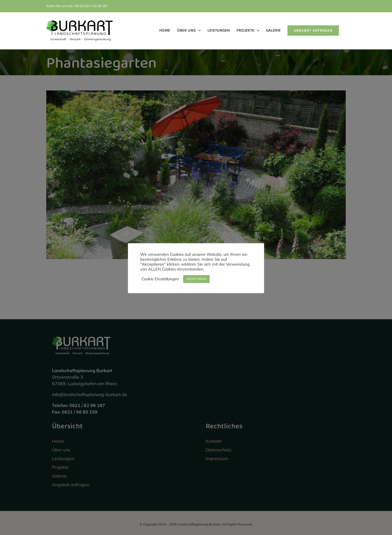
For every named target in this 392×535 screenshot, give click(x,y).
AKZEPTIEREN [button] (196, 279)
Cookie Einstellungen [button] (160, 279)
